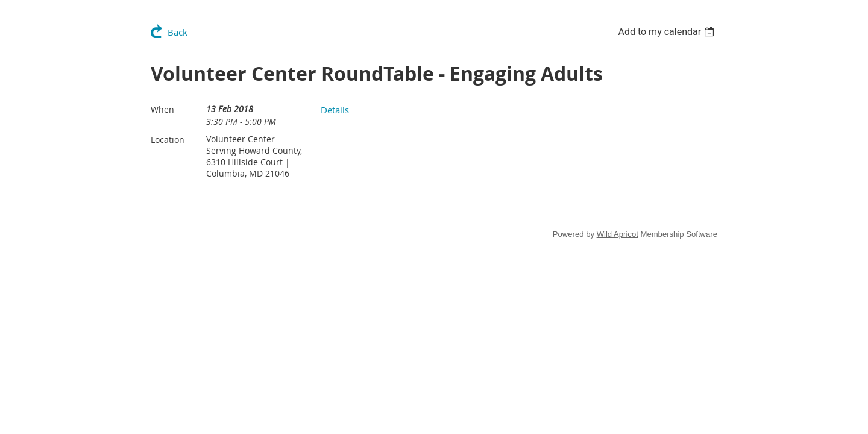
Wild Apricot (618, 234)
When (162, 109)
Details (335, 110)
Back (178, 32)
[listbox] (668, 32)
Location (168, 140)
